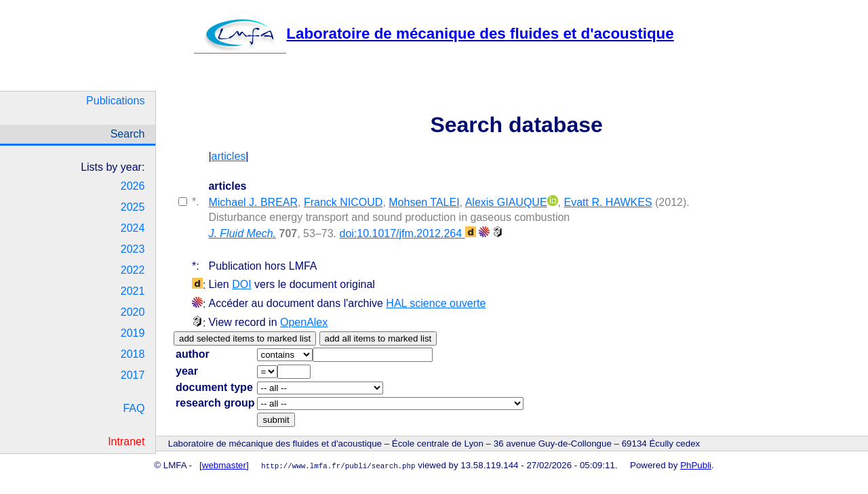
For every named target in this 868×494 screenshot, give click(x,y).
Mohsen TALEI (424, 202)
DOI (241, 284)
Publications (115, 101)
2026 (133, 186)
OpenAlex (304, 322)
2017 (133, 375)
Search (128, 134)
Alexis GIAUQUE (506, 202)
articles (229, 156)
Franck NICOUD (343, 202)
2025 (133, 207)
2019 (133, 333)
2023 (133, 249)
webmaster (224, 465)
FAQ (134, 408)
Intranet (126, 441)
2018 (133, 354)
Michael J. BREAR (253, 202)
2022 (133, 270)
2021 (133, 291)
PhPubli (696, 465)
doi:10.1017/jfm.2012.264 (407, 233)
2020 (133, 312)
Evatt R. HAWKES (608, 202)
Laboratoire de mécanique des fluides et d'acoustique (434, 34)
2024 (133, 228)
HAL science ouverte (436, 303)
